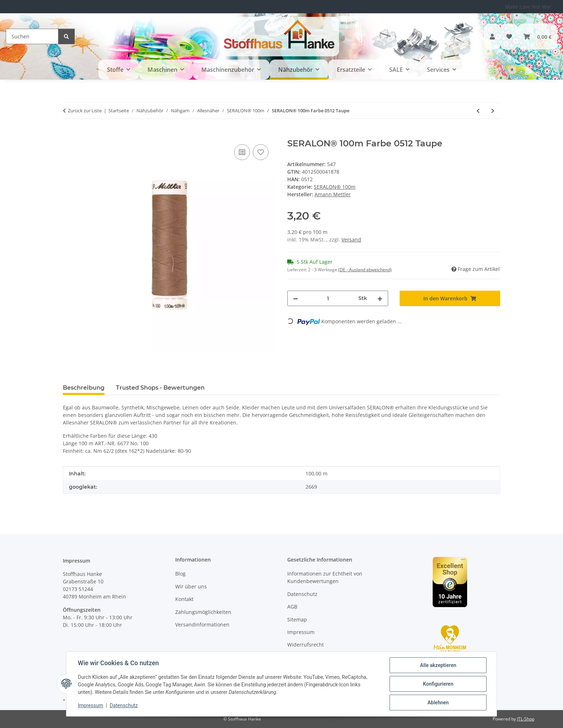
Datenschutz (124, 706)
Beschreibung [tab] (84, 388)
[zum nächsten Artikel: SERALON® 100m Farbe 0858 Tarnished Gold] (493, 111)
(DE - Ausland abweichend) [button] (365, 270)
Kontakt (184, 599)
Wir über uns (191, 586)
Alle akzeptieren (438, 665)
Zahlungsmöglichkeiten (203, 612)
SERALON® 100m (335, 187)
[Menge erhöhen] (380, 298)
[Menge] (328, 298)
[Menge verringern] (296, 298)
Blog (180, 574)
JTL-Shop (526, 719)
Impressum (90, 706)
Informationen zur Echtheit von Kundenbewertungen (325, 577)
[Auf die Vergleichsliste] (242, 152)
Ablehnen (438, 703)
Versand (351, 239)
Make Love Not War (528, 7)
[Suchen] (32, 36)
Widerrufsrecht (306, 645)
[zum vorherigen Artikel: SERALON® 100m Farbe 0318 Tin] (478, 111)
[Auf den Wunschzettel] (261, 152)
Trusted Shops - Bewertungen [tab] (160, 388)
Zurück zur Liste (85, 111)
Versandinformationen (202, 624)
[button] (492, 37)
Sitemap (297, 619)
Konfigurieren (438, 684)
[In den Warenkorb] (69, 135)
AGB (292, 607)
